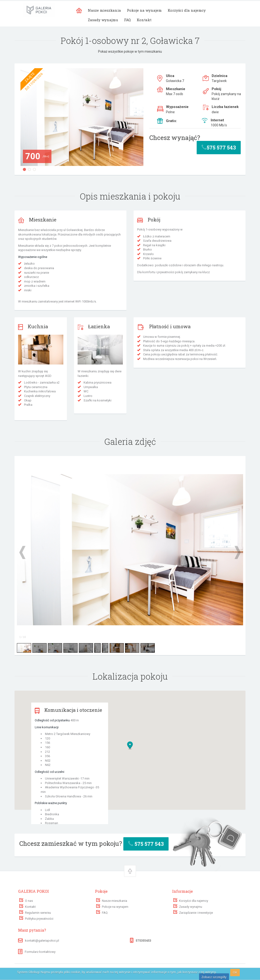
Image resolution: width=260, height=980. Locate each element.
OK (235, 972)
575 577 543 (219, 147)
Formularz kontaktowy (37, 952)
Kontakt (144, 20)
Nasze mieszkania (104, 10)
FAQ (127, 20)
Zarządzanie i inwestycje (196, 913)
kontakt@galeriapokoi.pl (42, 941)
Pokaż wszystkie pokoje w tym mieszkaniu (130, 51)
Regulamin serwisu (38, 913)
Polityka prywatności (39, 919)
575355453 (143, 940)
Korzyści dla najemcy (187, 10)
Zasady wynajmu (103, 20)
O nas (29, 901)
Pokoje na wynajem (144, 10)
